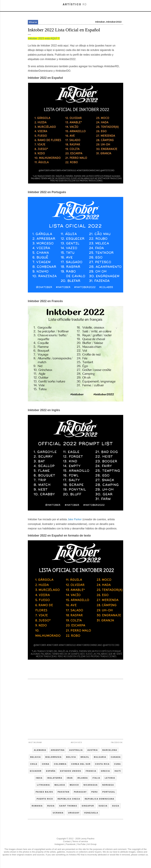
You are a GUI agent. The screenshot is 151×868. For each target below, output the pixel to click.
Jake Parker (75, 519)
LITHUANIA (43, 785)
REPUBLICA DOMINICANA (100, 799)
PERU (95, 792)
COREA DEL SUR (81, 764)
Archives (76, 742)
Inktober (100, 22)
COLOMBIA (60, 764)
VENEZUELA (91, 813)
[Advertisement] (75, 708)
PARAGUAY (80, 792)
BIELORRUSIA (54, 757)
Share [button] (33, 22)
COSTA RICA (102, 764)
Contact (67, 841)
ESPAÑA (51, 771)
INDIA (39, 778)
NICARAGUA (91, 785)
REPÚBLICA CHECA (69, 799)
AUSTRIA (93, 750)
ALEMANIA (40, 750)
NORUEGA (108, 785)
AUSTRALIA (76, 750)
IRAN (70, 778)
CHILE (34, 764)
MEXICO (74, 785)
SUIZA (116, 806)
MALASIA (60, 785)
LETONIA (110, 778)
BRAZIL (85, 757)
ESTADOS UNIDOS (71, 771)
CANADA (116, 757)
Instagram (35, 742)
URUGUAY (74, 813)
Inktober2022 (114, 22)
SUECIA (103, 806)
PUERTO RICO (45, 799)
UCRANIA (58, 813)
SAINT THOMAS (68, 806)
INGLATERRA (55, 778)
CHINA (46, 764)
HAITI (118, 771)
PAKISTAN (63, 792)
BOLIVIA (71, 757)
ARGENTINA (58, 750)
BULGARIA (100, 757)
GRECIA (105, 771)
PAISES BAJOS (44, 792)
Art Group (92, 844)
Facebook (117, 742)
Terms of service (80, 841)
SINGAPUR (88, 806)
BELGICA (36, 757)
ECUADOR (36, 771)
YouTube (81, 844)
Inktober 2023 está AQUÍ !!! (44, 38)
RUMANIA (37, 806)
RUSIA (51, 806)
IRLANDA (83, 778)
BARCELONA (110, 750)
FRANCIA (91, 771)
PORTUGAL (109, 792)
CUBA (118, 764)
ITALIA (96, 778)
